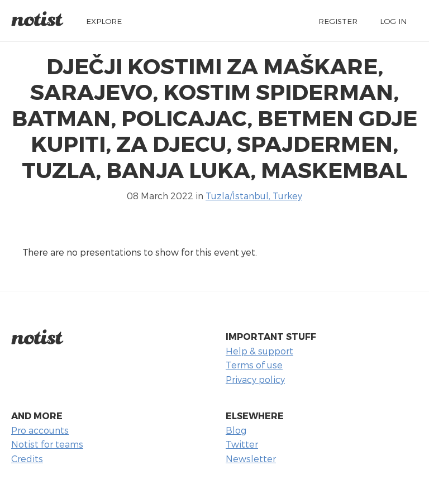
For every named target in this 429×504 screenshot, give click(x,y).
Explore (104, 21)
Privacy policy (255, 379)
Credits (27, 459)
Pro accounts (40, 430)
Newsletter (251, 459)
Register (338, 21)
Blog (236, 430)
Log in (393, 21)
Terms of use (254, 365)
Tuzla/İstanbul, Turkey (254, 196)
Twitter (242, 444)
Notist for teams (47, 444)
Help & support (259, 351)
